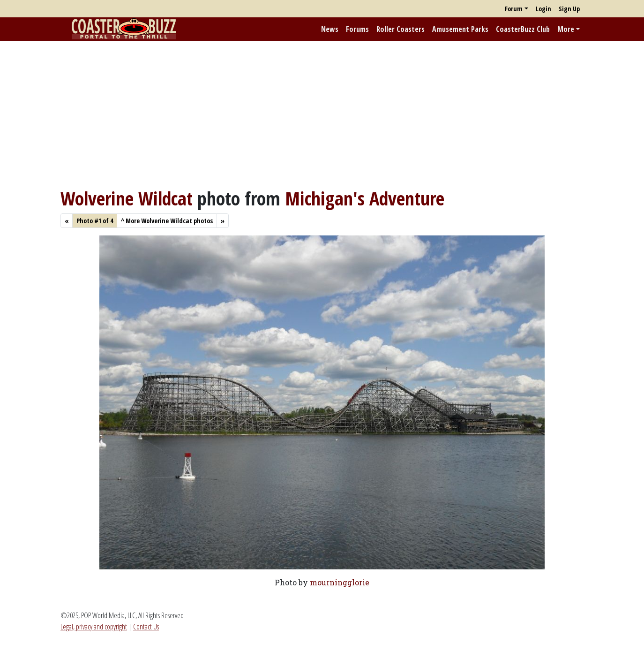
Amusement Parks (460, 29)
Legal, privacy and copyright (94, 627)
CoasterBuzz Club (523, 29)
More (566, 29)
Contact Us (146, 627)
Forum (514, 9)
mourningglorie (340, 582)
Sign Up (569, 9)
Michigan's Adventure (365, 198)
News (330, 29)
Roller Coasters (401, 29)
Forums (357, 29)
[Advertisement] (322, 114)
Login (543, 9)
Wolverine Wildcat (127, 198)
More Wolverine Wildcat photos (167, 221)
